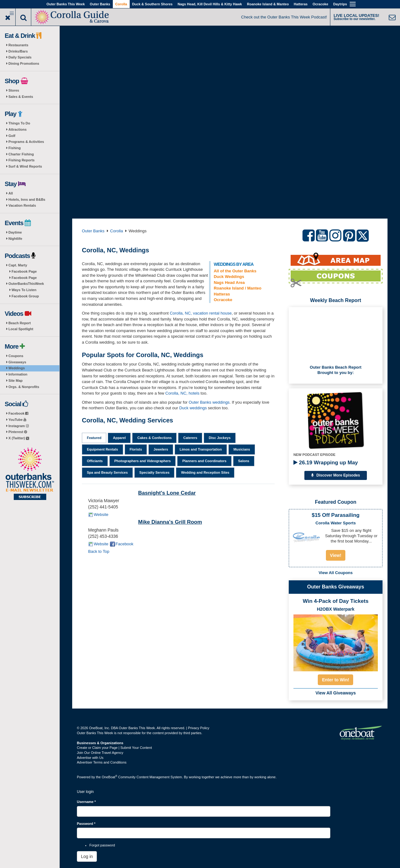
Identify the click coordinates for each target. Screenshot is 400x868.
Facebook (18, 413)
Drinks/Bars (18, 51)
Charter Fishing (21, 154)
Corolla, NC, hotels (182, 393)
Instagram (19, 426)
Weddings (17, 368)
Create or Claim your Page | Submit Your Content (114, 748)
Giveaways (17, 362)
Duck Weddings (229, 277)
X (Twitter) (19, 438)
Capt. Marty (18, 265)
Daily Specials (20, 57)
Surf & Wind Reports (25, 166)
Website (101, 515)
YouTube (17, 420)
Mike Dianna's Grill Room (170, 522)
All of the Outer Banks (235, 271)
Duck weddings (193, 408)
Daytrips (340, 4)
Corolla (121, 4)
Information (18, 374)
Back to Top (99, 551)
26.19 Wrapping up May (326, 463)
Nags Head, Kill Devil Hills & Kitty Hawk (210, 4)
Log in (87, 856)
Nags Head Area (229, 283)
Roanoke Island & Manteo (268, 4)
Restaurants (18, 45)
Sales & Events (21, 97)
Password (86, 824)
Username (86, 802)
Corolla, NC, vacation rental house (201, 313)
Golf (12, 136)
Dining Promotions (24, 63)
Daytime (15, 232)
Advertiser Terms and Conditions (102, 762)
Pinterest (18, 432)
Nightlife (15, 239)
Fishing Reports (22, 160)
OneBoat (110, 777)
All (11, 193)
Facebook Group (25, 296)
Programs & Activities (26, 142)
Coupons (16, 356)
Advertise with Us (90, 758)
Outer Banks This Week (66, 4)
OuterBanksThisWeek (26, 284)
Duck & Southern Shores (152, 4)
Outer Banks (100, 4)
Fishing (15, 148)
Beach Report (20, 323)
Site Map (15, 381)
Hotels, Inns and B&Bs (27, 199)
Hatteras (301, 4)
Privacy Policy (198, 728)
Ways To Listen (24, 290)
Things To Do (19, 123)
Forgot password (102, 845)
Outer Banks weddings (209, 402)
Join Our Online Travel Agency (100, 753)
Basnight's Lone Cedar (167, 493)
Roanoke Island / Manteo (237, 288)
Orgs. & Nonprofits (24, 387)
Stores (14, 90)
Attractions (17, 129)
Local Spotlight (21, 329)
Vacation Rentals (22, 205)
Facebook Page (24, 271)
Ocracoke (320, 4)
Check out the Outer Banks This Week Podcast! (284, 17)
